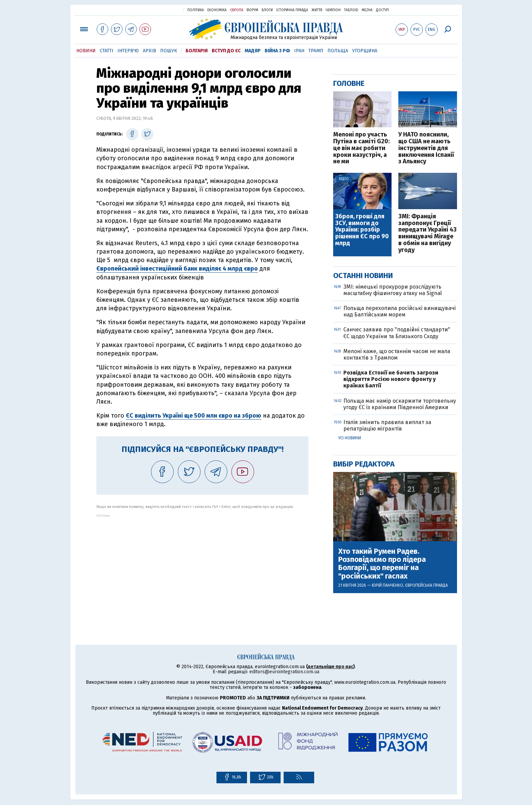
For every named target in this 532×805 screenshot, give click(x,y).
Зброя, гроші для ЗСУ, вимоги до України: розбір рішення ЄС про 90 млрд (362, 230)
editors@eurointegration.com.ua (284, 672)
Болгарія (197, 51)
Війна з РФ (277, 51)
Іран (299, 51)
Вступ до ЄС (226, 51)
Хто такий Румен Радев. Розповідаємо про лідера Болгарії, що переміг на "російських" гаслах (382, 564)
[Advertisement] (202, 565)
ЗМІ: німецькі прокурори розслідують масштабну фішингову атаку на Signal (393, 290)
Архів (149, 51)
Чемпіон (333, 10)
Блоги (267, 10)
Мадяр (253, 51)
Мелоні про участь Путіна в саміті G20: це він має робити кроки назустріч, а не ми (361, 148)
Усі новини (350, 438)
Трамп (316, 51)
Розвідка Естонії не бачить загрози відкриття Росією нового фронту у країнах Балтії (391, 379)
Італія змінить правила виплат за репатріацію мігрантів (387, 425)
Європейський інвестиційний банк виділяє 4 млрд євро (177, 269)
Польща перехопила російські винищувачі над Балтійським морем (400, 311)
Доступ (382, 10)
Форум (252, 10)
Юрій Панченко (387, 585)
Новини (86, 51)
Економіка (217, 10)
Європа (237, 10)
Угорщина (365, 51)
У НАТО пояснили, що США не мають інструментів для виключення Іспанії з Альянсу (426, 148)
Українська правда (162, 10)
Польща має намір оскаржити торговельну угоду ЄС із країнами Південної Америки (400, 404)
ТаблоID (351, 10)
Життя (317, 10)
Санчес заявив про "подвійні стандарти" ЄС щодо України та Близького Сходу (397, 333)
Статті (107, 51)
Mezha (367, 10)
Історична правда (292, 10)
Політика (196, 10)
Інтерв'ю (128, 51)
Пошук (169, 51)
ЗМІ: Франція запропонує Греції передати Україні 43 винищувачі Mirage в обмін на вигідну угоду (427, 233)
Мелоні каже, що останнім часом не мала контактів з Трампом (397, 354)
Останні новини (363, 276)
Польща (338, 51)
